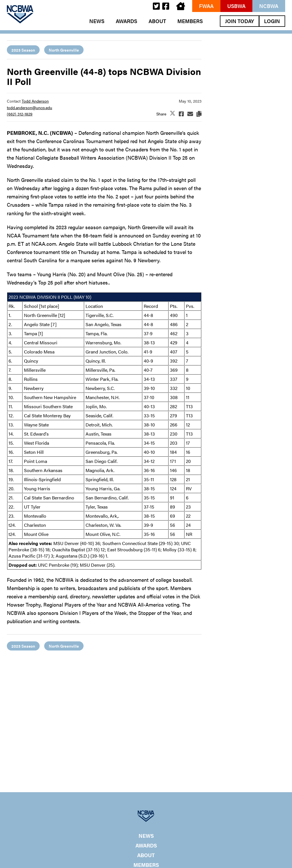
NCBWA (269, 6)
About (157, 21)
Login (272, 21)
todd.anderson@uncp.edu (30, 107)
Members (190, 21)
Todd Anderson (35, 101)
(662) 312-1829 (20, 114)
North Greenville (64, 50)
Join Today (240, 21)
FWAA (206, 6)
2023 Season (23, 50)
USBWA (236, 6)
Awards (126, 21)
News (97, 21)
